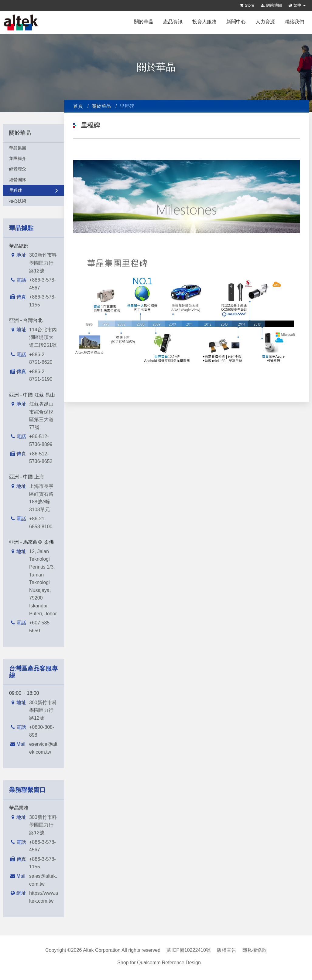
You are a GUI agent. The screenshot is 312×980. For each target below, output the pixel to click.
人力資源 (265, 22)
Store (247, 5)
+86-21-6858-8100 (41, 523)
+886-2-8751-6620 (41, 358)
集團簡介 (34, 158)
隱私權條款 (255, 950)
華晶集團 (34, 148)
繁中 (297, 5)
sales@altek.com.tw (43, 880)
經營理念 (34, 169)
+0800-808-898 (42, 731)
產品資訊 (173, 22)
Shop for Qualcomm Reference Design (159, 963)
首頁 (78, 106)
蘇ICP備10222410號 (189, 950)
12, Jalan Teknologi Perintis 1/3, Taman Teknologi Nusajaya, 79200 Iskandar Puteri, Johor (43, 583)
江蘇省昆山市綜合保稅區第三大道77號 (41, 416)
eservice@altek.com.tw (43, 748)
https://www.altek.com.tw (44, 897)
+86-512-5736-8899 (41, 440)
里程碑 (34, 190)
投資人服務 (204, 22)
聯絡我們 (294, 22)
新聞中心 (236, 22)
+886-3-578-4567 (43, 284)
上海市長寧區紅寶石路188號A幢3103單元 (41, 498)
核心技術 (34, 201)
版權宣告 (227, 950)
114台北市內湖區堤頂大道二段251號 (43, 337)
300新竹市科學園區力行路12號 (43, 263)
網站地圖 (271, 5)
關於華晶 (144, 22)
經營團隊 (34, 180)
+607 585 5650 (39, 627)
